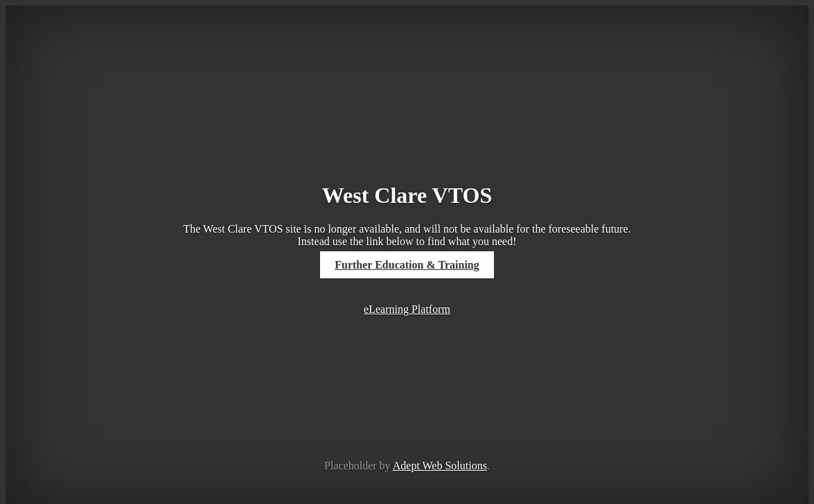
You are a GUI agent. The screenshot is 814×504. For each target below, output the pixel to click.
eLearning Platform (407, 309)
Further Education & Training (407, 265)
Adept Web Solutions (440, 466)
